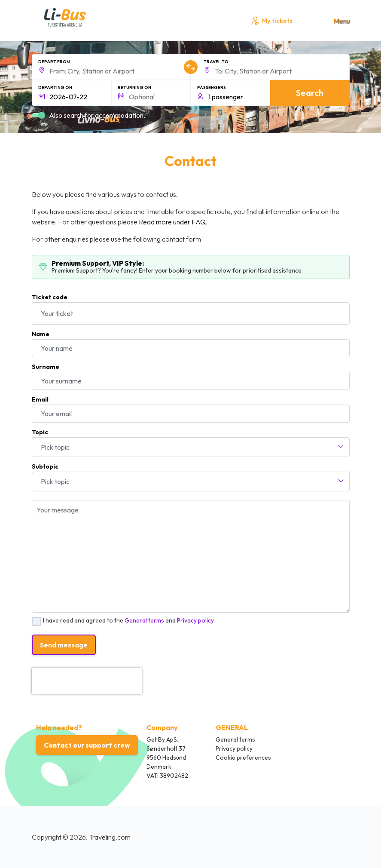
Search (310, 93)
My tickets (271, 21)
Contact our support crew (87, 745)
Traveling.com (110, 837)
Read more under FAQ (172, 222)
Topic (40, 432)
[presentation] (87, 681)
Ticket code (50, 297)
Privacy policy (195, 620)
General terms (144, 620)
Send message (64, 645)
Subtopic (45, 466)
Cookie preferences (243, 758)
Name (41, 334)
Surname (46, 367)
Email (40, 399)
